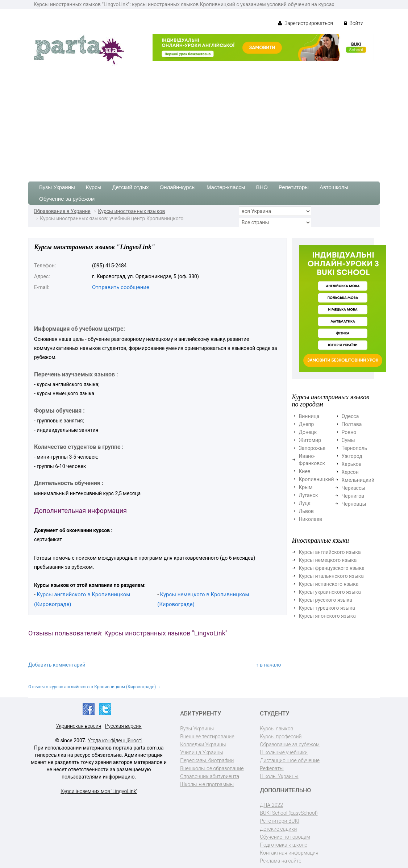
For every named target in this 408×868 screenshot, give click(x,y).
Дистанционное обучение (290, 760)
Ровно (349, 432)
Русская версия (123, 726)
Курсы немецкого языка (328, 560)
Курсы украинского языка (330, 592)
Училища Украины (202, 752)
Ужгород (352, 456)
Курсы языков (276, 729)
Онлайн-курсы (178, 187)
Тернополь (355, 448)
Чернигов (353, 496)
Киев (305, 471)
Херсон (350, 472)
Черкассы (354, 488)
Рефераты (272, 768)
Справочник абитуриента (210, 776)
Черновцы (354, 504)
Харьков (352, 464)
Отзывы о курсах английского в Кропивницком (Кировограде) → (95, 687)
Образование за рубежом (290, 744)
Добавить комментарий (57, 665)
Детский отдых (130, 187)
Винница (309, 416)
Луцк (305, 503)
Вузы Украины (57, 187)
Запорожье (312, 448)
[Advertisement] (204, 120)
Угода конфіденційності (115, 740)
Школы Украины (279, 776)
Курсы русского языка (326, 600)
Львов (307, 511)
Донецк (308, 432)
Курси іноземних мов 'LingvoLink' (99, 791)
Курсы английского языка (330, 552)
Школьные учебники (284, 752)
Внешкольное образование (212, 768)
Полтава (352, 424)
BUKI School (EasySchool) (289, 813)
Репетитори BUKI (280, 821)
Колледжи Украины (203, 744)
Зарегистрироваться (305, 23)
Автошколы (334, 187)
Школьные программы (207, 784)
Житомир (310, 440)
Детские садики (278, 829)
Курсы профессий (281, 736)
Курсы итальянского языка (331, 576)
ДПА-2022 (271, 805)
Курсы (94, 187)
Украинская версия (78, 726)
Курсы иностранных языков (132, 211)
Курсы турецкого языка (327, 608)
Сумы (348, 440)
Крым (306, 487)
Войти (354, 23)
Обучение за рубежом (67, 199)
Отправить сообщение (121, 287)
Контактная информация (289, 853)
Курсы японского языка (327, 616)
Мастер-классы (226, 187)
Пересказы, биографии (207, 760)
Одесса (350, 416)
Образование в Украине (62, 211)
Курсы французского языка (332, 568)
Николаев (311, 519)
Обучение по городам (285, 837)
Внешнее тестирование (207, 736)
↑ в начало (269, 665)
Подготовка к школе (284, 845)
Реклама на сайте (280, 861)
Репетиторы (294, 187)
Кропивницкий (317, 479)
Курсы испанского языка (329, 584)
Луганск (309, 495)
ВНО (262, 187)
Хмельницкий (358, 480)
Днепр (307, 424)
